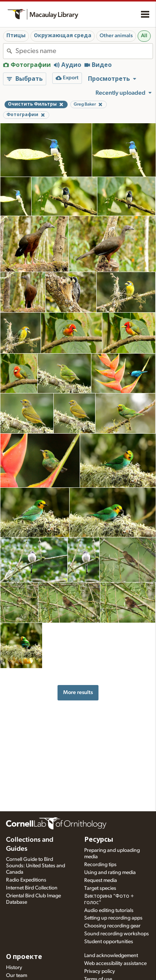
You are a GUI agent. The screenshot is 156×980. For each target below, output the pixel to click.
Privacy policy (100, 971)
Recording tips (100, 865)
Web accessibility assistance (115, 963)
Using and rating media (110, 873)
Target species (100, 888)
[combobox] (84, 51)
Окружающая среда (63, 36)
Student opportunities (109, 942)
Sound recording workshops (117, 934)
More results (78, 692)
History (14, 968)
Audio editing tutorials (109, 910)
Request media (101, 880)
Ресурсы (99, 840)
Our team (17, 975)
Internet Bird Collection (32, 888)
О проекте (24, 957)
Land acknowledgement (111, 956)
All (144, 36)
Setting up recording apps (113, 918)
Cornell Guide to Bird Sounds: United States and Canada (36, 866)
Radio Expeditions (26, 880)
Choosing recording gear (112, 926)
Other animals (116, 36)
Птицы (16, 36)
